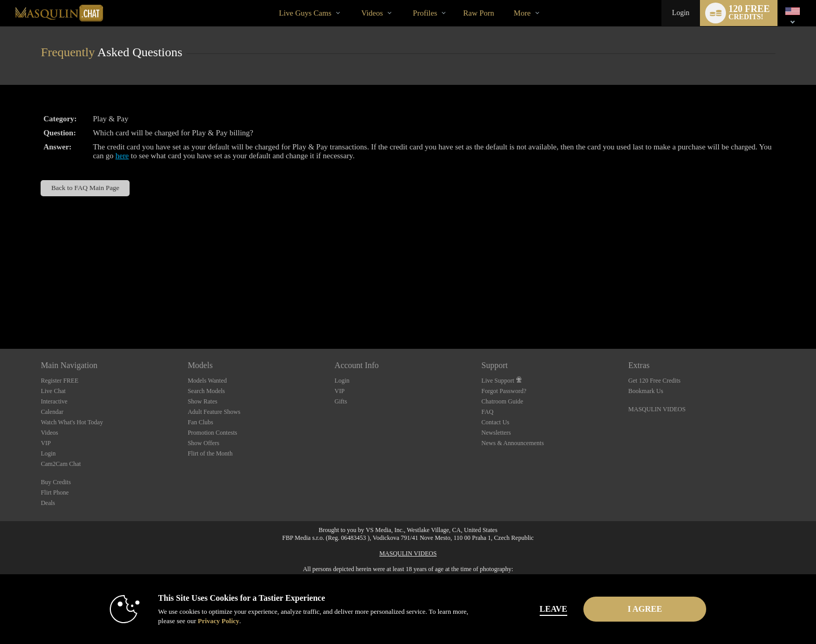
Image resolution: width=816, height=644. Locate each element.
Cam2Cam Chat (61, 464)
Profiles (425, 13)
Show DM (0, 310)
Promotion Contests (213, 433)
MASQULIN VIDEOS (657, 409)
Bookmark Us (646, 391)
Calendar (52, 412)
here (122, 156)
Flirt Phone (55, 493)
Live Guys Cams (305, 13)
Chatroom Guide (502, 401)
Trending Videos (353, 0)
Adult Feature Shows (214, 412)
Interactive (54, 401)
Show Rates (203, 401)
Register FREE (59, 381)
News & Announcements (513, 443)
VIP (46, 443)
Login (680, 13)
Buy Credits (56, 482)
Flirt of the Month (210, 453)
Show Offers (204, 443)
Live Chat (53, 391)
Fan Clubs (201, 422)
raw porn (479, 13)
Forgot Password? (504, 391)
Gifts (341, 401)
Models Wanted (207, 381)
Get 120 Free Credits (654, 381)
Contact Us (495, 422)
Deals (48, 503)
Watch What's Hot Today (72, 422)
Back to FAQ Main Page (85, 188)
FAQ (487, 412)
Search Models (207, 391)
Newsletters (496, 433)
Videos (372, 13)
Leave (553, 609)
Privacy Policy (219, 621)
